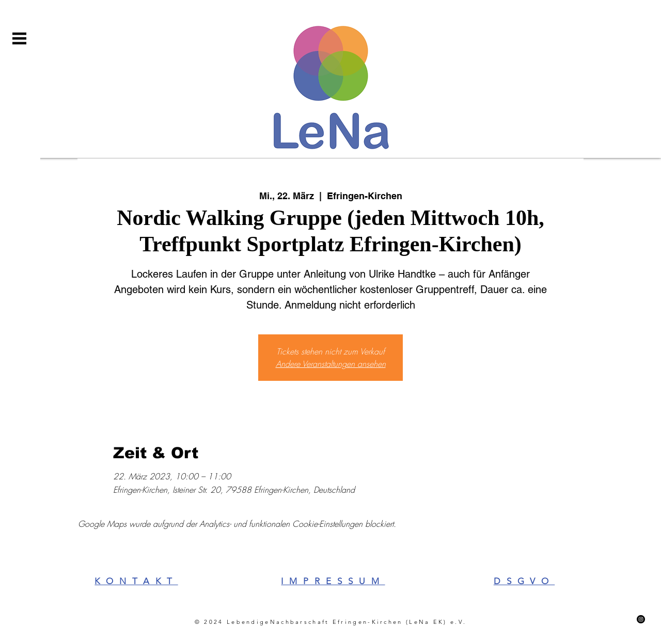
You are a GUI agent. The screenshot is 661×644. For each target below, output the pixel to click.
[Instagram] (641, 619)
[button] (19, 38)
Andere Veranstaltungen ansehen (331, 364)
